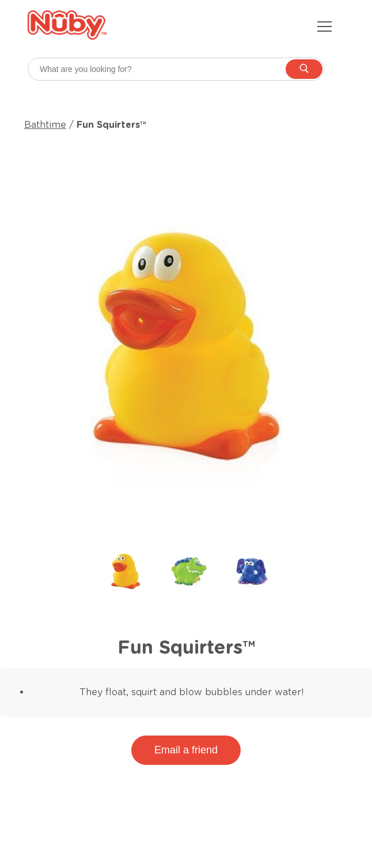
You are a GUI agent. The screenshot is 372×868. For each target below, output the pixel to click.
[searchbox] (176, 69)
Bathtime (45, 125)
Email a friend (186, 750)
